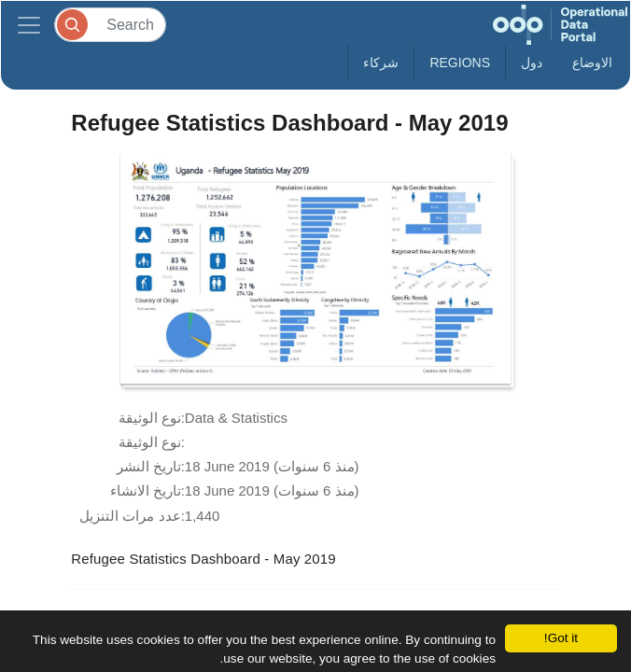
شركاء (381, 63)
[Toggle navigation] (29, 25)
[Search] (110, 25)
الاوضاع (592, 63)
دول (532, 63)
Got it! (561, 638)
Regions (460, 63)
